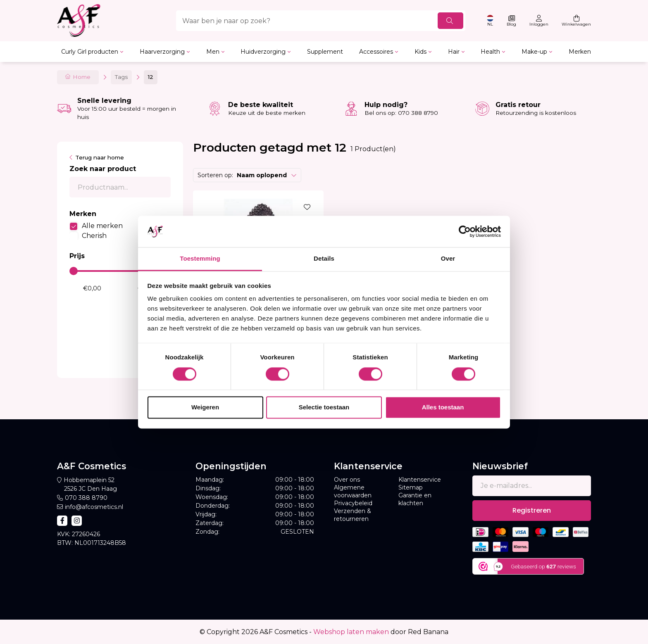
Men (213, 52)
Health (490, 52)
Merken (580, 52)
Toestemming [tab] (200, 259)
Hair (454, 52)
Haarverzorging (162, 52)
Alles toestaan (443, 408)
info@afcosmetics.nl (94, 507)
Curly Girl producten (90, 52)
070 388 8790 (86, 498)
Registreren (532, 510)
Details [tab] (324, 259)
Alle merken (102, 226)
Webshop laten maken (351, 632)
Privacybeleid (353, 503)
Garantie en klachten (415, 499)
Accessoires (376, 52)
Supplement (325, 52)
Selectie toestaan (324, 408)
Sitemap (411, 487)
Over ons (347, 480)
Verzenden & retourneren (353, 515)
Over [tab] (448, 259)
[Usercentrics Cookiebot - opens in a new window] (465, 231)
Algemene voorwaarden (353, 491)
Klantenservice (420, 480)
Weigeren (205, 408)
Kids (420, 52)
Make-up (534, 52)
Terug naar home (100, 157)
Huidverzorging (263, 52)
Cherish (94, 236)
